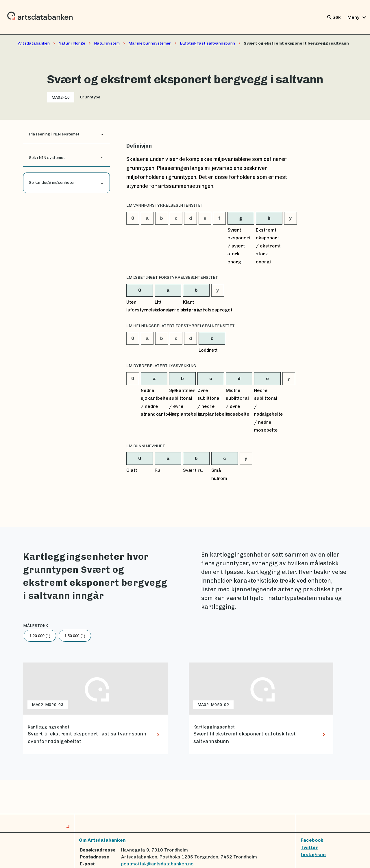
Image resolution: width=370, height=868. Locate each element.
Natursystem (107, 43)
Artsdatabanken (34, 43)
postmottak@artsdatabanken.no (157, 864)
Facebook (312, 840)
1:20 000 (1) (40, 636)
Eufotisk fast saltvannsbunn (207, 43)
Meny (358, 17)
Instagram (313, 855)
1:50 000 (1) (75, 636)
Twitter (309, 847)
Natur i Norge (72, 43)
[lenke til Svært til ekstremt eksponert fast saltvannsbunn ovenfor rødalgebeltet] (95, 709)
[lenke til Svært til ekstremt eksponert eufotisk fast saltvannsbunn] (261, 709)
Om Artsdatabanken (102, 840)
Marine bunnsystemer (150, 43)
